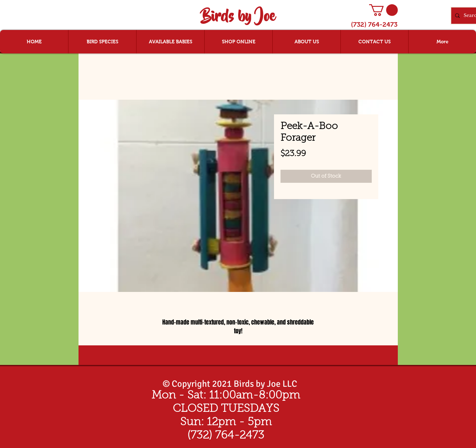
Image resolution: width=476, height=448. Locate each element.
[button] (383, 10)
